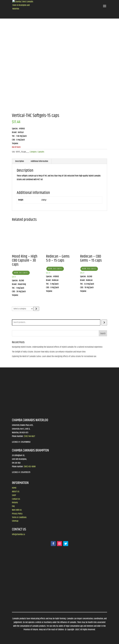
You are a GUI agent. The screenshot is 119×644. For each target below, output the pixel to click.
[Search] (104, 322)
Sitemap (15, 521)
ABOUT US (16, 492)
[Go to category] (36, 309)
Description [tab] (20, 161)
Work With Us (17, 510)
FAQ (13, 506)
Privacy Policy (17, 514)
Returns (15, 503)
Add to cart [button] (21, 273)
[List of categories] (23, 309)
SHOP (14, 495)
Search (15, 317)
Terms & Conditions (19, 517)
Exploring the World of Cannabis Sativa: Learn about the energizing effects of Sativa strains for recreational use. (54, 356)
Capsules (41, 152)
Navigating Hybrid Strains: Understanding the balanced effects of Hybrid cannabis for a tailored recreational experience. (57, 347)
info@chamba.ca (18, 534)
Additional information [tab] (39, 161)
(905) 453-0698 (30, 467)
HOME (14, 488)
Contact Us (16, 499)
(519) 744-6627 (30, 436)
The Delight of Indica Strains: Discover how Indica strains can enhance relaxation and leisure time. (49, 352)
